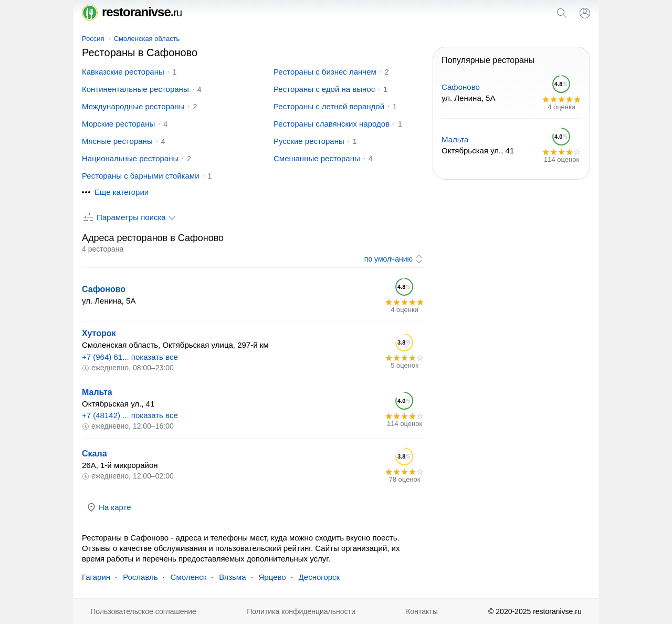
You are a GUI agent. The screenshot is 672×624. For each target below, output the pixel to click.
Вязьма (232, 577)
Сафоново (104, 289)
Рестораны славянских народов (332, 124)
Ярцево (272, 577)
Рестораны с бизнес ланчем (325, 72)
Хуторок (99, 333)
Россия (93, 39)
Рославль (140, 577)
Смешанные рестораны (317, 158)
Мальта (97, 392)
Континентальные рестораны (135, 89)
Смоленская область (147, 39)
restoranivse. (132, 12)
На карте (109, 507)
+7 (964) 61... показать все (130, 357)
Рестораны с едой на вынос (324, 89)
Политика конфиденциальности (301, 611)
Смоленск (189, 577)
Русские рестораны (309, 141)
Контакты (422, 611)
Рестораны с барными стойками (141, 176)
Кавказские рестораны (123, 72)
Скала (94, 454)
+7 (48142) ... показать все (130, 415)
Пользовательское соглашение (143, 611)
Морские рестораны (118, 124)
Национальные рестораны (130, 158)
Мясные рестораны (117, 141)
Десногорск (319, 577)
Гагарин (96, 577)
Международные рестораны (133, 106)
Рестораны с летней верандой (329, 106)
